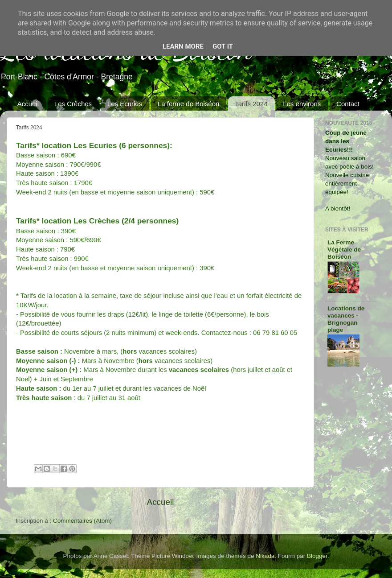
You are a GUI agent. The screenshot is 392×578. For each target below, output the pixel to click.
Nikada (265, 556)
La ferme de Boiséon (188, 104)
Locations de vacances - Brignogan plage (346, 319)
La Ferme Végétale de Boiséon (344, 250)
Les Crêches (73, 104)
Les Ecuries (125, 104)
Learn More (183, 46)
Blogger (317, 556)
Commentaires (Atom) (82, 521)
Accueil (28, 104)
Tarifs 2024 (251, 104)
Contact (348, 104)
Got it (223, 46)
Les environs (302, 104)
